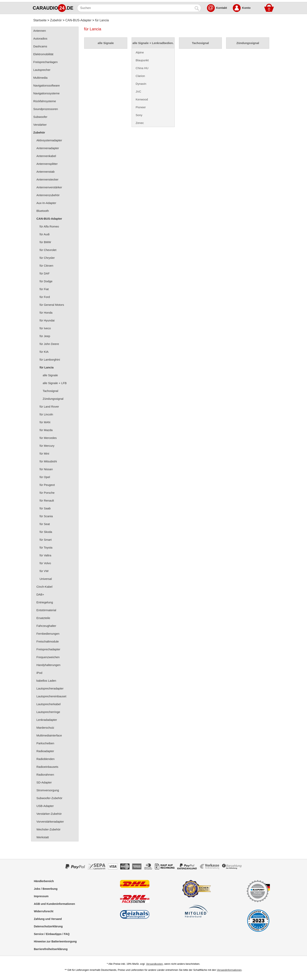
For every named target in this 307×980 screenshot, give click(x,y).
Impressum (41, 896)
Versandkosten (154, 964)
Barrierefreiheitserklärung (51, 949)
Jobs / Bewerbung (46, 889)
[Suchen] (135, 8)
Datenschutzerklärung (48, 926)
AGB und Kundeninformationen (54, 904)
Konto (246, 8)
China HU (142, 68)
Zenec (140, 123)
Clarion (140, 76)
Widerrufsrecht (44, 911)
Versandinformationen (229, 970)
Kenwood (142, 99)
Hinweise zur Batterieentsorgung (55, 941)
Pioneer (141, 107)
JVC (138, 92)
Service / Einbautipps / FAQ (52, 934)
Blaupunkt (142, 60)
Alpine (140, 52)
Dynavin (141, 84)
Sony (139, 115)
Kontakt (222, 8)
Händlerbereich (44, 881)
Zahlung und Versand (48, 919)
